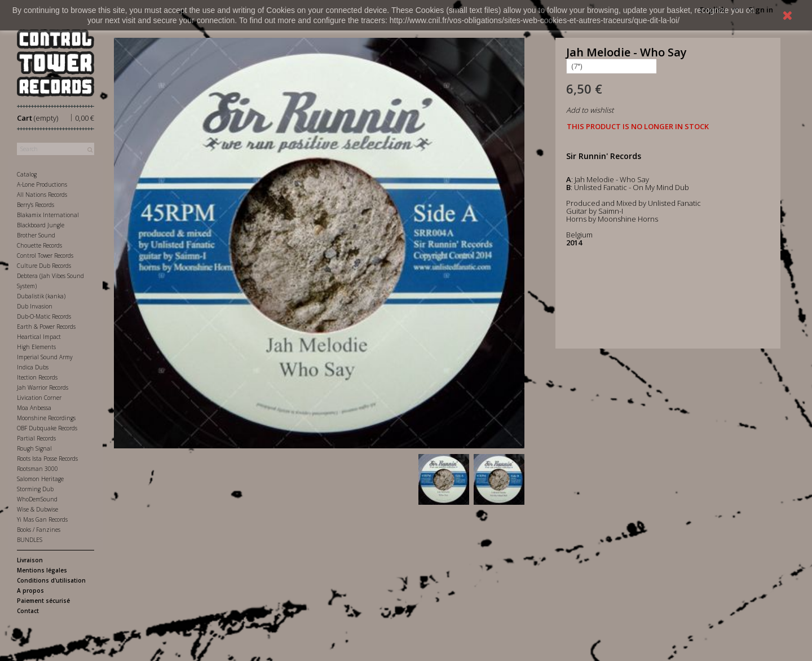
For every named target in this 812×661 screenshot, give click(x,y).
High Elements (36, 347)
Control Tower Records (45, 255)
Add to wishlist (590, 110)
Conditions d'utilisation (51, 580)
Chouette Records (39, 245)
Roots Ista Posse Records (47, 459)
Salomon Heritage (40, 479)
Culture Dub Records (44, 266)
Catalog (27, 174)
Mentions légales (42, 570)
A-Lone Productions (42, 184)
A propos (30, 591)
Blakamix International (48, 215)
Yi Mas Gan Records (42, 519)
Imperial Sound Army (45, 357)
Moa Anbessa (34, 408)
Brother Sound (36, 235)
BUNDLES (30, 540)
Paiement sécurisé (43, 601)
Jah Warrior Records (43, 387)
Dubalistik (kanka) (41, 296)
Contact (28, 611)
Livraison (30, 560)
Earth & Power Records (46, 327)
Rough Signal (34, 448)
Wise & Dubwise (37, 509)
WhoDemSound (37, 499)
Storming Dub (35, 489)
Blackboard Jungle (41, 225)
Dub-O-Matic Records (44, 316)
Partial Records (36, 438)
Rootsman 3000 (37, 469)
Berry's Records (36, 205)
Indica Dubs (33, 367)
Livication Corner (39, 398)
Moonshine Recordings (46, 418)
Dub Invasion (35, 306)
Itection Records (37, 377)
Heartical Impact (39, 337)
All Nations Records (42, 195)
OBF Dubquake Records (47, 428)
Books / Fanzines (39, 530)
